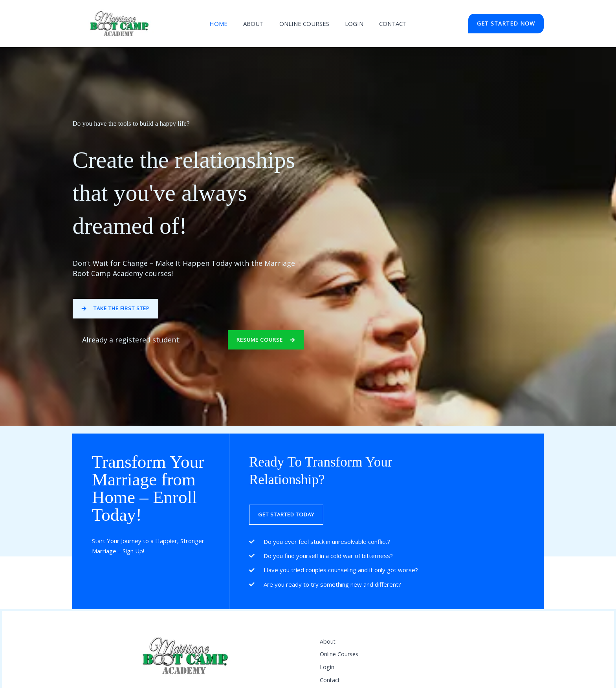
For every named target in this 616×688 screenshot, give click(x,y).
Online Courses (340, 660)
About (257, 24)
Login (327, 676)
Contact (385, 24)
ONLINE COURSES (304, 24)
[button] (506, 24)
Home (226, 24)
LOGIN (350, 24)
